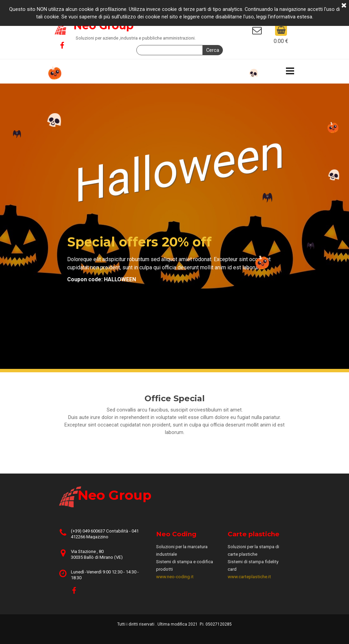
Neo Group (115, 495)
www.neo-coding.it (175, 577)
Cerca (213, 50)
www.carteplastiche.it (249, 577)
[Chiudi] (344, 6)
